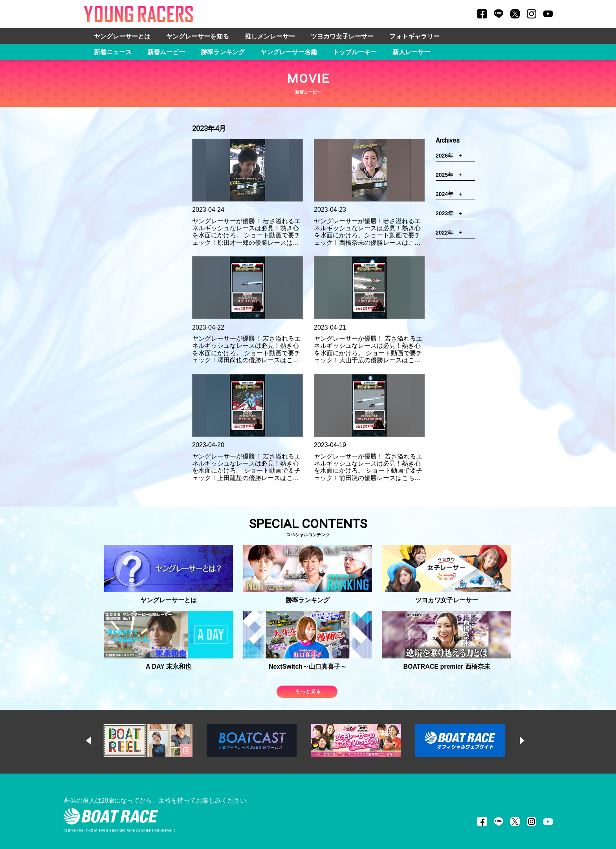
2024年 (451, 194)
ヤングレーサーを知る (198, 36)
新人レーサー (411, 52)
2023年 (451, 213)
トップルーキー (355, 52)
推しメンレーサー (270, 36)
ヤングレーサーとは (122, 36)
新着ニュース (113, 52)
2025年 (451, 175)
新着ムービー (166, 52)
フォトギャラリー (414, 36)
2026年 (451, 156)
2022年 (451, 233)
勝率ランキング (223, 52)
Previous (96, 741)
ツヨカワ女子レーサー (342, 36)
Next (530, 741)
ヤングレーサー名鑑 (289, 52)
